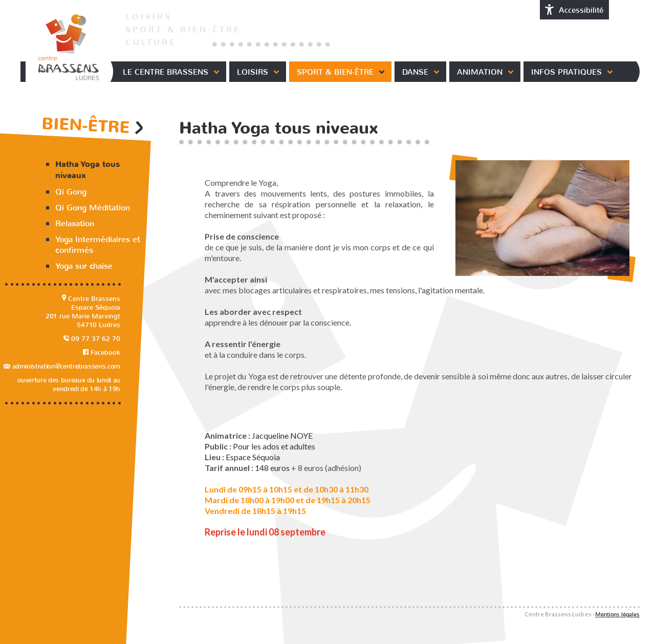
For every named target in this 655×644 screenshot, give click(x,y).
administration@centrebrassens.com (62, 366)
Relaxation (75, 223)
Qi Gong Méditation (93, 208)
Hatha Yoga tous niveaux (88, 170)
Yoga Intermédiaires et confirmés (98, 245)
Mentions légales (617, 615)
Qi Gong (71, 192)
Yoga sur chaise (84, 266)
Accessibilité (574, 10)
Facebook (102, 352)
